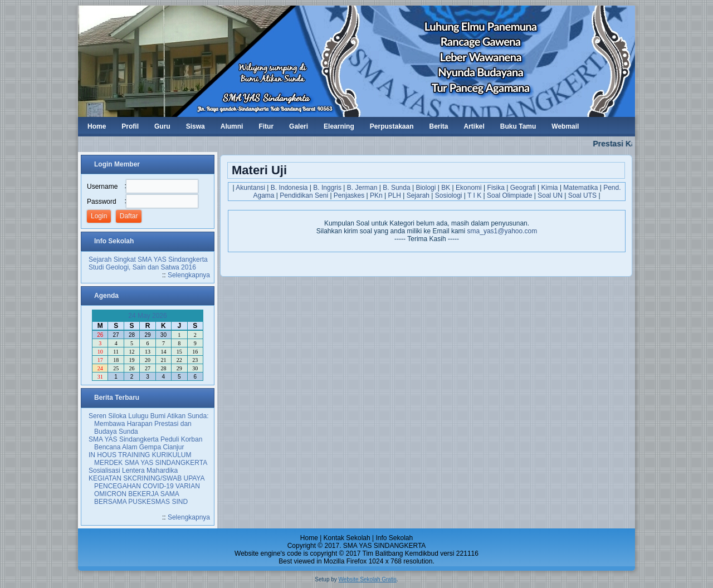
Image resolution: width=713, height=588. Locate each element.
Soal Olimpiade (509, 195)
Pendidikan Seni (304, 195)
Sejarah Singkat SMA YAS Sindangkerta (148, 259)
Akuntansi (250, 188)
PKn (376, 195)
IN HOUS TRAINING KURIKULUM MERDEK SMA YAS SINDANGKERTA (148, 459)
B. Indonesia (289, 188)
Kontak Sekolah (347, 538)
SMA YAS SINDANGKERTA (385, 546)
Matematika (580, 188)
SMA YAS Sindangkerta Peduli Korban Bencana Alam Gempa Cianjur (145, 443)
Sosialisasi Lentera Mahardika (133, 471)
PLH (395, 195)
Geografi (523, 188)
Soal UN (550, 195)
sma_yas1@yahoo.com (502, 231)
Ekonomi (469, 188)
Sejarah (418, 195)
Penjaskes (349, 195)
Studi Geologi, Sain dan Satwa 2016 (142, 267)
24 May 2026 (147, 316)
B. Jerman (362, 188)
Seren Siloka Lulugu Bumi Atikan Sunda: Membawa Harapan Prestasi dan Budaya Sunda (148, 424)
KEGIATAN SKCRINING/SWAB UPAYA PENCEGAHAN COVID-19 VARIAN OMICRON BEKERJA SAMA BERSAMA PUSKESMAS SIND (146, 490)
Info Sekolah (394, 538)
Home (309, 538)
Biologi (426, 188)
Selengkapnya (189, 275)
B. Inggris (327, 188)
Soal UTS (582, 195)
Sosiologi (449, 195)
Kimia (550, 188)
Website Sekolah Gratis (368, 579)
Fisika (496, 188)
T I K (474, 195)
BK (446, 188)
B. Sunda (396, 188)
